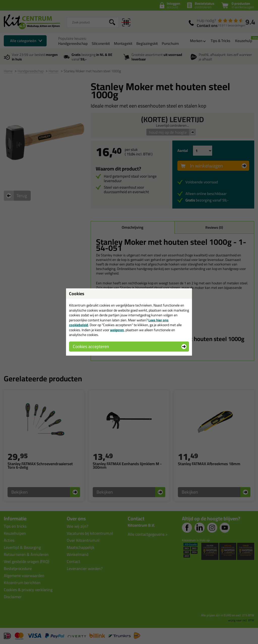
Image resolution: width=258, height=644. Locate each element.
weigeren (117, 330)
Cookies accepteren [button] (91, 346)
